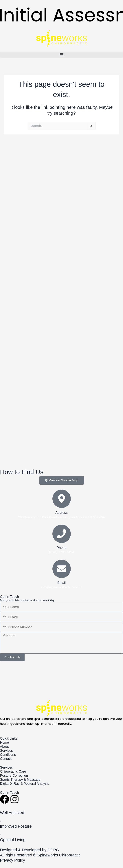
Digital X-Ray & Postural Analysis (25, 784)
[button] (61, 55)
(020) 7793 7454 (61, 552)
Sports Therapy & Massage (20, 779)
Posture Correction (14, 775)
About (4, 746)
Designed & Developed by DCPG (30, 850)
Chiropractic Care (13, 771)
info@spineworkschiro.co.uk (61, 587)
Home (4, 742)
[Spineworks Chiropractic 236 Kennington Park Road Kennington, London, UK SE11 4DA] (61, 680)
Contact (6, 759)
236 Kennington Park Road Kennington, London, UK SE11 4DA (61, 517)
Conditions (8, 755)
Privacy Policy (12, 860)
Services (6, 751)
